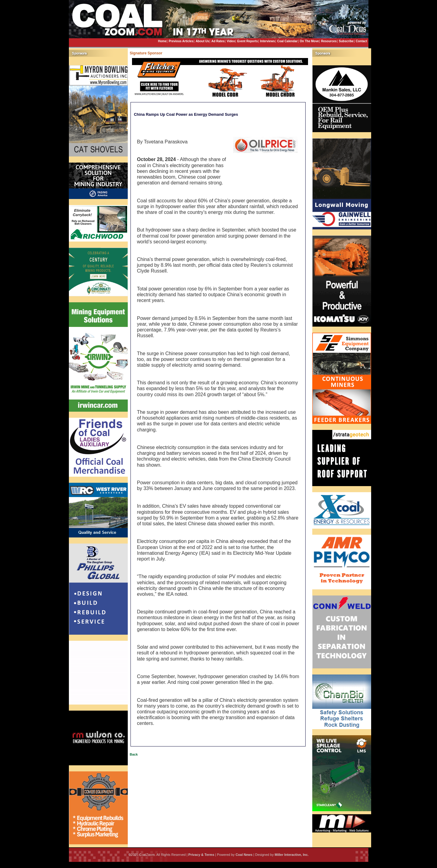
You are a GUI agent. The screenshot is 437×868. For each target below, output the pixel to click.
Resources (329, 41)
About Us (202, 41)
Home (162, 41)
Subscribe (346, 41)
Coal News (244, 855)
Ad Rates (218, 41)
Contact (361, 41)
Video (231, 41)
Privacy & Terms (201, 855)
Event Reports (248, 41)
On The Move (309, 41)
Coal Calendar (287, 41)
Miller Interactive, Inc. (292, 855)
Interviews (268, 41)
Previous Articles (181, 41)
